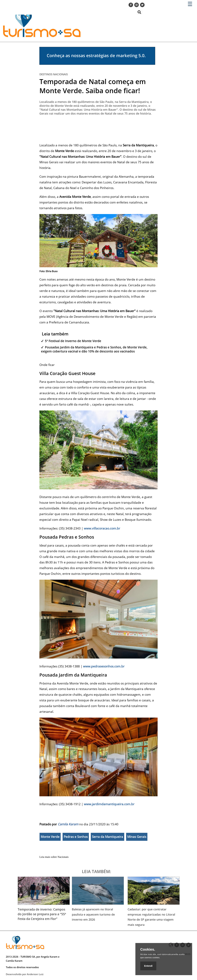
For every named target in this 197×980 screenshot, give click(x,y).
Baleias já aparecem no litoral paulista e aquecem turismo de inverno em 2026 (93, 914)
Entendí (148, 966)
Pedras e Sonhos (76, 837)
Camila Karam (68, 824)
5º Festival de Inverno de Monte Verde (73, 341)
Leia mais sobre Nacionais (54, 857)
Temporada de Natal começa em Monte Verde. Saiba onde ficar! (93, 86)
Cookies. (148, 949)
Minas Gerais (137, 837)
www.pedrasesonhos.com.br (104, 666)
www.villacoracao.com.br (102, 528)
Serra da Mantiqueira (107, 837)
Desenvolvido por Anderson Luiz (25, 974)
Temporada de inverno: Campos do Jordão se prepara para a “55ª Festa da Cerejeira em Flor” (42, 914)
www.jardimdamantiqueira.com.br (109, 804)
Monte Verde (50, 837)
